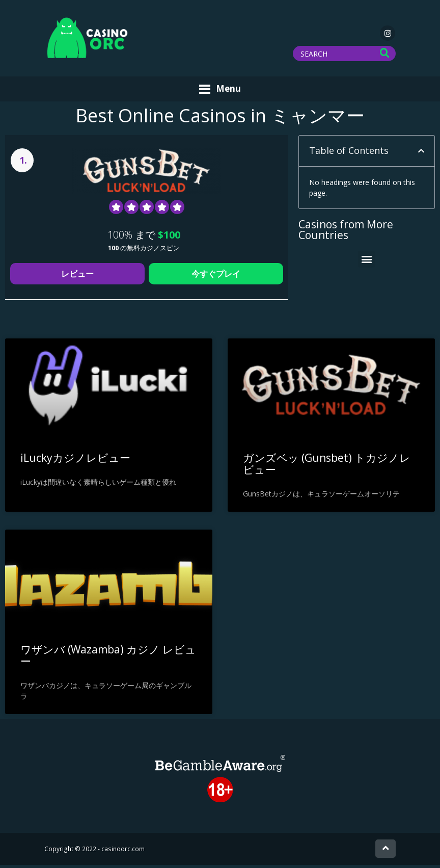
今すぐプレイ (216, 277)
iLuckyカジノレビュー (75, 461)
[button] (421, 154)
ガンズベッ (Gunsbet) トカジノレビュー (327, 467)
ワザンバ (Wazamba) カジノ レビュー (108, 658)
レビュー (77, 277)
